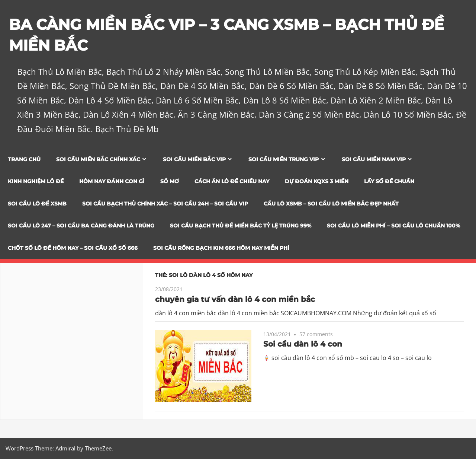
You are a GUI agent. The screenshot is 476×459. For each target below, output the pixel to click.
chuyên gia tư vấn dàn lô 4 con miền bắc (235, 299)
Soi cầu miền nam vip (374, 159)
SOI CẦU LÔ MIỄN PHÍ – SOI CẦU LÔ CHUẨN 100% (393, 226)
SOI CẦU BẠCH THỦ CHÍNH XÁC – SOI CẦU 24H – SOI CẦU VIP (165, 204)
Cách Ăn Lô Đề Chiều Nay (232, 181)
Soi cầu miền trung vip (284, 159)
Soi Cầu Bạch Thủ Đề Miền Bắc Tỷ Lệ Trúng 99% (241, 226)
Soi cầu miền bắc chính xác (98, 159)
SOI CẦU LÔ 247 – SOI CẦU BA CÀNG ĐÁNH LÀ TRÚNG (81, 226)
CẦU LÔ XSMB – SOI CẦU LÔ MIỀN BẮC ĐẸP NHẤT (331, 204)
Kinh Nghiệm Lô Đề (36, 181)
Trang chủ (24, 159)
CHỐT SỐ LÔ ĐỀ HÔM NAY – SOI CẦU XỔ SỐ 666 (73, 248)
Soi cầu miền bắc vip (194, 159)
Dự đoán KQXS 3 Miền (317, 181)
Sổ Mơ (170, 181)
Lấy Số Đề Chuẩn (389, 181)
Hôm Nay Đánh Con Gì (112, 181)
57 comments (316, 334)
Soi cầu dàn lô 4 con (303, 344)
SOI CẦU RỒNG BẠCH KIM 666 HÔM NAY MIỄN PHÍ (221, 248)
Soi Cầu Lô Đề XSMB (37, 204)
